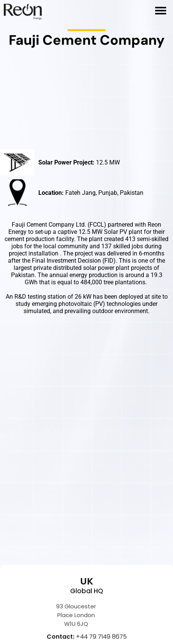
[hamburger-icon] (161, 11)
